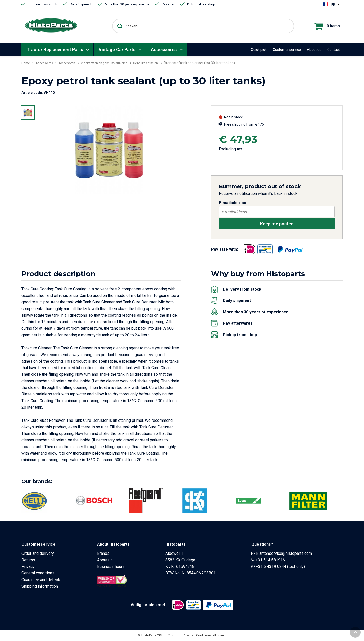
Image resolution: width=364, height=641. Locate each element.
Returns (28, 560)
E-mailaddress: (233, 203)
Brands (103, 554)
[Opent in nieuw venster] (249, 250)
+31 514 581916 (270, 560)
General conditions (38, 574)
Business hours (111, 567)
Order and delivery (38, 554)
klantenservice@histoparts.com (284, 554)
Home (26, 63)
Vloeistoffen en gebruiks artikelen (114, 63)
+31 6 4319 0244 (271, 567)
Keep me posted (277, 224)
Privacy (28, 567)
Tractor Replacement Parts (55, 49)
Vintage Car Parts (117, 49)
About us (314, 50)
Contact (334, 50)
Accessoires (164, 49)
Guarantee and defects (41, 580)
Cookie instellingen (210, 636)
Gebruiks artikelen (161, 63)
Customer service (287, 50)
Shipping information (40, 587)
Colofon (174, 636)
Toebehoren (72, 63)
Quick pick (259, 50)
